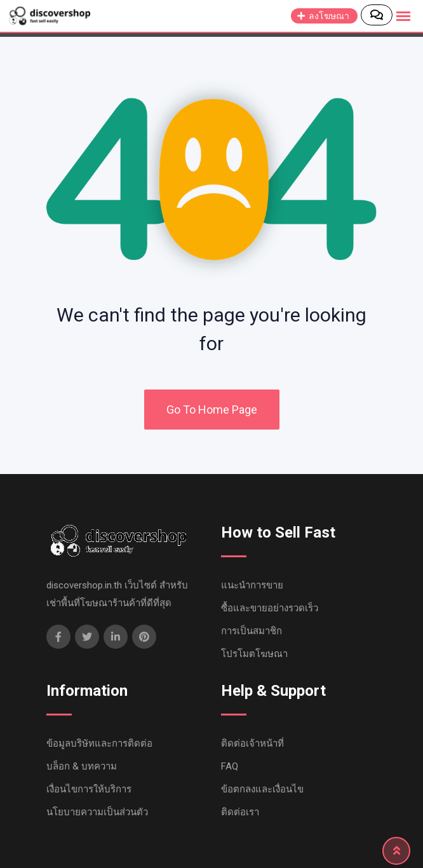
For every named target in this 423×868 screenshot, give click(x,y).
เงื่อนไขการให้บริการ (89, 789)
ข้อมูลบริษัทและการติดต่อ (99, 743)
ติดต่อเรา (240, 812)
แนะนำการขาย (252, 585)
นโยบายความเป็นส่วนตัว (97, 812)
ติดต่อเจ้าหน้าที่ (252, 743)
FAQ (230, 766)
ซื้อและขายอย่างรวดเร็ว (270, 608)
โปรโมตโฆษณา (254, 654)
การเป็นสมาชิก (252, 631)
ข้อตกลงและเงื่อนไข (262, 789)
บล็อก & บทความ (82, 766)
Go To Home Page (212, 410)
